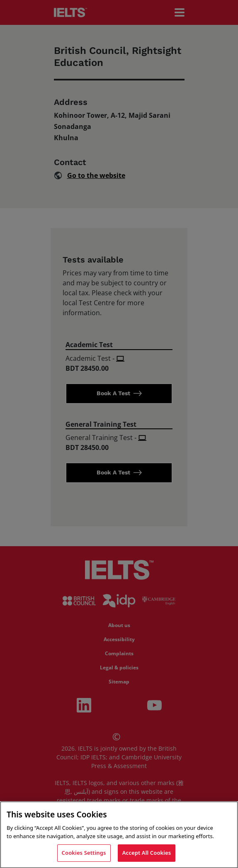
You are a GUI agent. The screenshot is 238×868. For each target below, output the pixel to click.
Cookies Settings (84, 855)
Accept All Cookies (147, 855)
